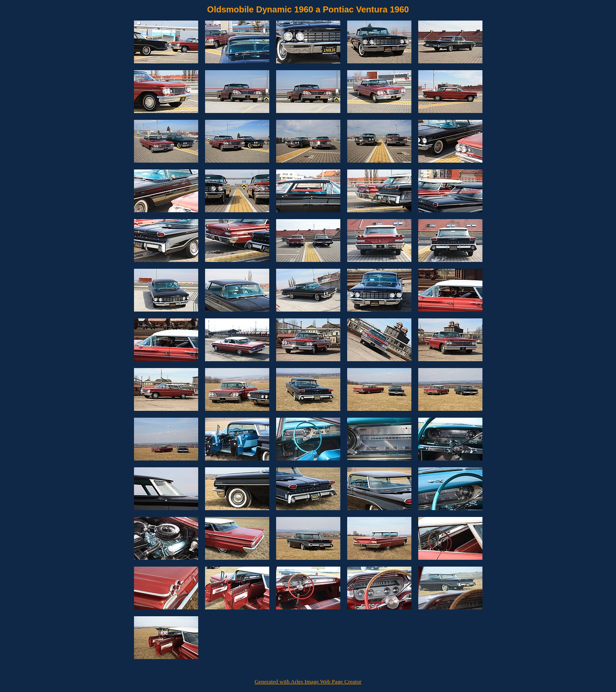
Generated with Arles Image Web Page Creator (308, 682)
